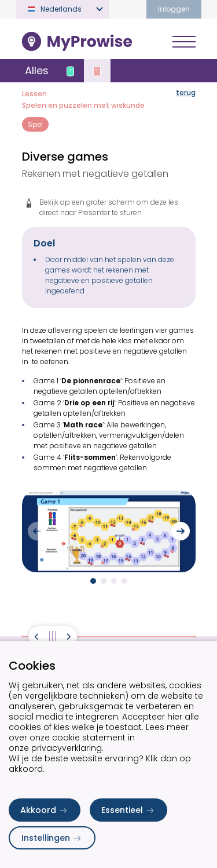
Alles (37, 70)
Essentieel (128, 810)
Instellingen (52, 838)
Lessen (34, 94)
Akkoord (45, 810)
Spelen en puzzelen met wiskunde (83, 105)
